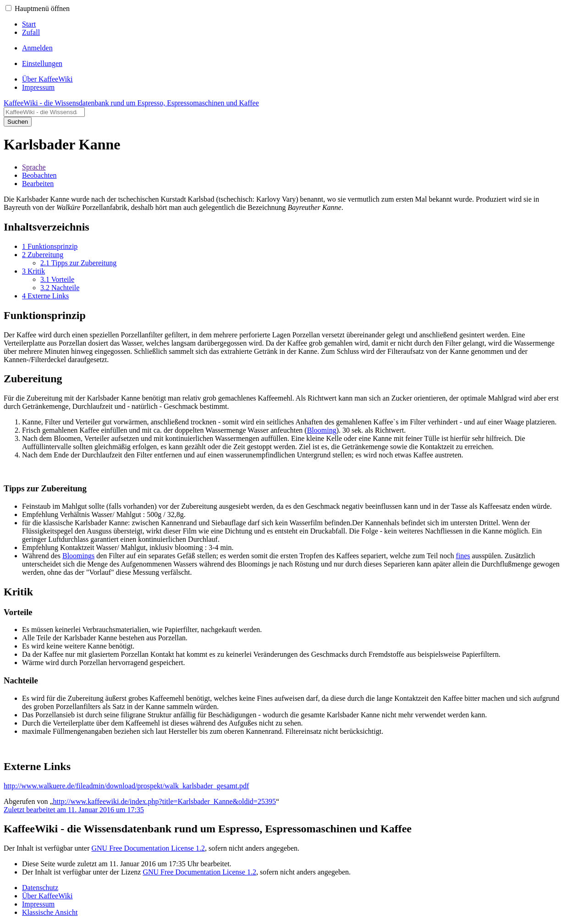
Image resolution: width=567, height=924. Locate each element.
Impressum (38, 904)
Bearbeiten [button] (38, 184)
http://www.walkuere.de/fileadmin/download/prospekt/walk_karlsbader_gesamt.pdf (126, 786)
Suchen (18, 122)
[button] (8, 8)
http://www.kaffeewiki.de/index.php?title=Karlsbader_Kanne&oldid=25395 (165, 801)
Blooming (322, 430)
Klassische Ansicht (50, 912)
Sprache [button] (34, 167)
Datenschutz (40, 888)
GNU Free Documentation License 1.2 (148, 848)
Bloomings (78, 556)
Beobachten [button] (39, 175)
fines (463, 556)
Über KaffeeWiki (47, 896)
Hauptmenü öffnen (42, 8)
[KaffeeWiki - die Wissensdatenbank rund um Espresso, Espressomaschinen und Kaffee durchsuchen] (44, 112)
